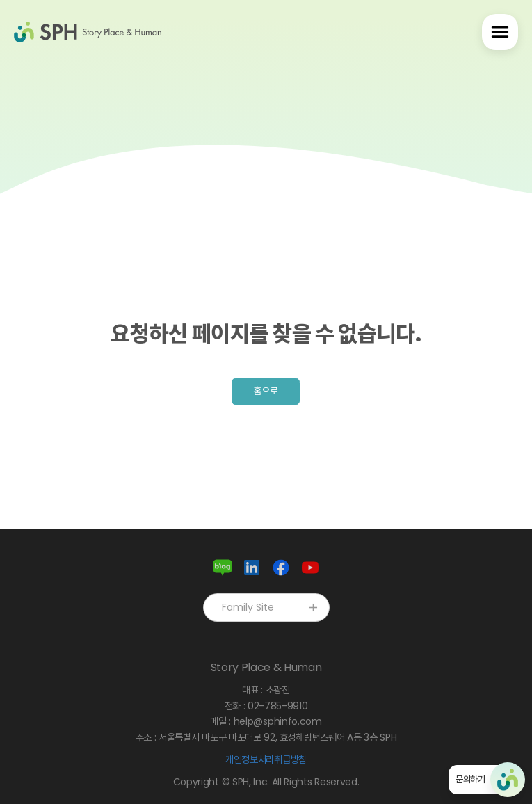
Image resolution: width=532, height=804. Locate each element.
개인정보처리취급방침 (266, 759)
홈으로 (266, 391)
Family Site (271, 607)
